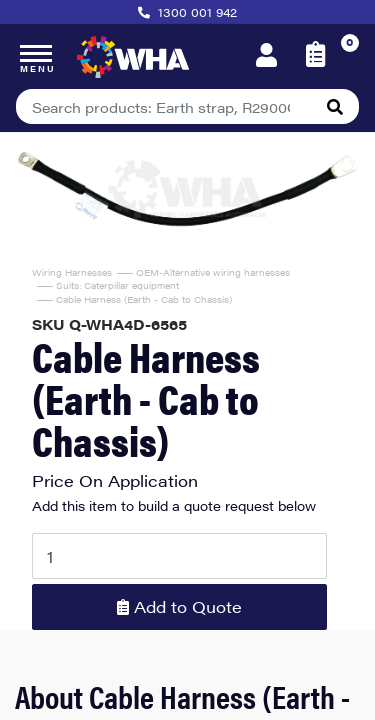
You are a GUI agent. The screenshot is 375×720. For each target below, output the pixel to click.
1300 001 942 (197, 12)
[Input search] (164, 106)
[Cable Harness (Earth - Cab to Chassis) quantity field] (179, 556)
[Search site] (335, 106)
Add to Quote (179, 606)
